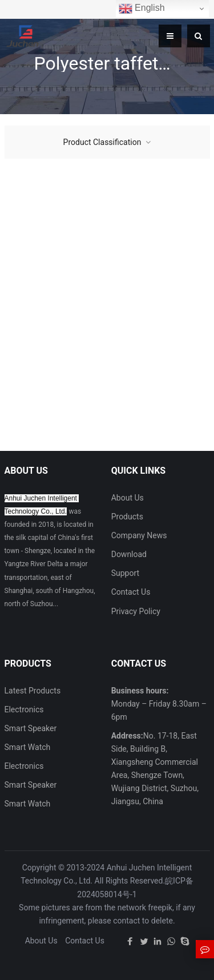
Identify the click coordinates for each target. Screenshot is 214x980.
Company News (139, 535)
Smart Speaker (31, 728)
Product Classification (102, 142)
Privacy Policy (136, 611)
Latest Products (33, 691)
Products (127, 517)
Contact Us (131, 592)
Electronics (24, 709)
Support (125, 573)
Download (129, 554)
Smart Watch (28, 747)
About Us (128, 498)
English (142, 9)
